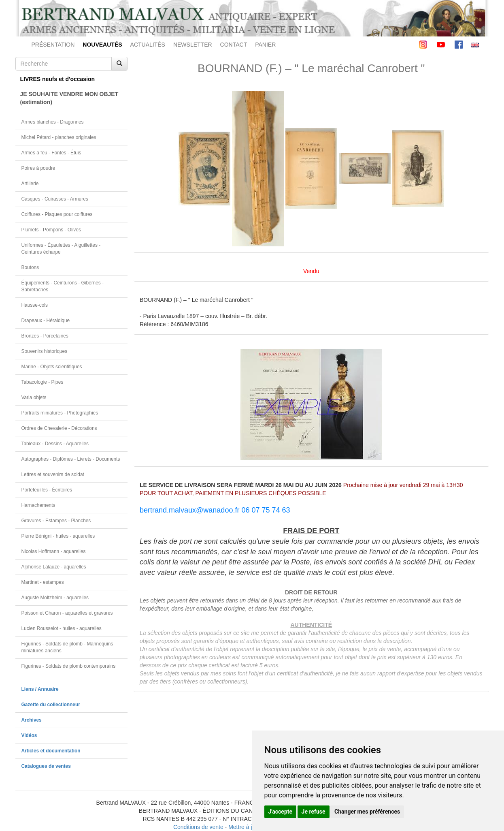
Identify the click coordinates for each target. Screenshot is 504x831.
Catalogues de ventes (46, 766)
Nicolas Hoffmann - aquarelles (54, 551)
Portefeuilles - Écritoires (47, 490)
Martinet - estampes (43, 582)
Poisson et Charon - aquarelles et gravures (67, 613)
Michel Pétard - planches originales (59, 137)
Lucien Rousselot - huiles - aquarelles (62, 628)
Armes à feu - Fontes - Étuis (51, 153)
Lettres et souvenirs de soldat (53, 474)
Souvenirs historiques (45, 351)
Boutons (30, 267)
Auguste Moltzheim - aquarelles (55, 598)
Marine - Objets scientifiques (52, 367)
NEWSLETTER (193, 45)
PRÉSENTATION (53, 45)
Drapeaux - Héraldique (46, 320)
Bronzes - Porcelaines (45, 336)
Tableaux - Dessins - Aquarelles (55, 444)
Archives (32, 720)
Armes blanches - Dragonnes (53, 122)
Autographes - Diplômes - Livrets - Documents (71, 459)
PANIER (265, 45)
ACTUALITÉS (148, 45)
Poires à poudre (38, 168)
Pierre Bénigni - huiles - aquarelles (58, 536)
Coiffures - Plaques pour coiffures (57, 214)
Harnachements (38, 505)
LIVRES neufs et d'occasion (58, 79)
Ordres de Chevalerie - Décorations (59, 428)
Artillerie (30, 184)
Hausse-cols (35, 305)
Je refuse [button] (314, 812)
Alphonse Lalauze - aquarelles (54, 567)
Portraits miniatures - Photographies (60, 413)
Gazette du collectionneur (51, 705)
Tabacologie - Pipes (43, 382)
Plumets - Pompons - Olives (51, 230)
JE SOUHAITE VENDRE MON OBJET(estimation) (69, 98)
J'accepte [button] (281, 812)
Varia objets (34, 397)
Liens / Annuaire (40, 689)
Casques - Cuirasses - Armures (55, 199)
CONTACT (234, 45)
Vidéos (29, 735)
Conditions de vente (198, 827)
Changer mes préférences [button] (367, 812)
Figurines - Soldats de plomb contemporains (69, 666)
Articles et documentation (51, 751)
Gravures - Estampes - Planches (56, 521)
